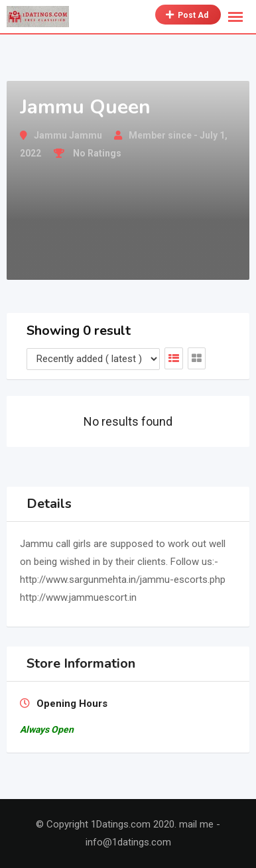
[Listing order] (93, 359)
